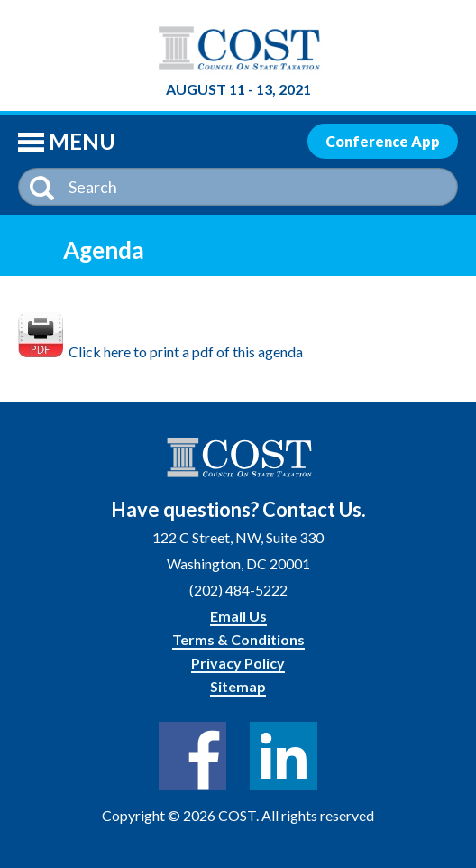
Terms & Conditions (238, 639)
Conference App (383, 141)
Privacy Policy (238, 663)
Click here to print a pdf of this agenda (160, 351)
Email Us (238, 616)
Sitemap (238, 686)
